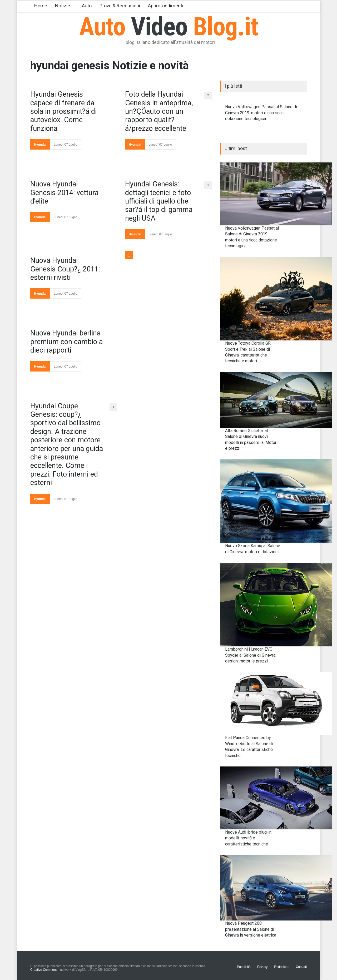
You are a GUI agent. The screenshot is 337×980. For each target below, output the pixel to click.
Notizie (63, 6)
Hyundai (40, 145)
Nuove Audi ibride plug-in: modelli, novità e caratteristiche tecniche (249, 838)
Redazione (282, 967)
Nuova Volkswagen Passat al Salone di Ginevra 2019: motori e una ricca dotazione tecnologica (261, 113)
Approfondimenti (166, 6)
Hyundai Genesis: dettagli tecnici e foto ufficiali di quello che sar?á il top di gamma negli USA (159, 201)
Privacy (262, 967)
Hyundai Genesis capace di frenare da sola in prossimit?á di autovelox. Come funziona (63, 111)
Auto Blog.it (169, 27)
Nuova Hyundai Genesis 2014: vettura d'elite (64, 193)
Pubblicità (244, 967)
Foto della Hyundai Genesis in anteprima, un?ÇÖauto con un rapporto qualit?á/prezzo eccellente (159, 111)
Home (41, 6)
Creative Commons (44, 970)
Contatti (301, 967)
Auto (87, 6)
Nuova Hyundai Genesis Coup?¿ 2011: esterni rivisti (65, 269)
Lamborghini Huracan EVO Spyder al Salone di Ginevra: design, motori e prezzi (251, 655)
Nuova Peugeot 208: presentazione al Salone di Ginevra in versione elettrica (251, 929)
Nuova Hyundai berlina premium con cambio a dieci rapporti (66, 342)
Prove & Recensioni (120, 6)
